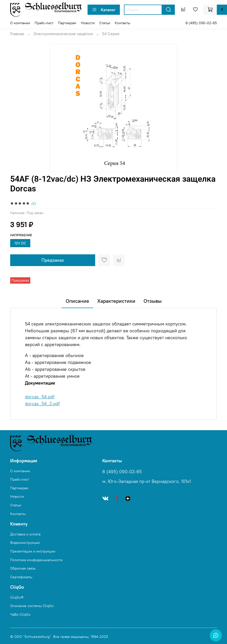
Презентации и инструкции (33, 551)
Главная (17, 34)
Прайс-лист (44, 23)
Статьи (105, 23)
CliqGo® (17, 597)
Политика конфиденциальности (36, 560)
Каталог (104, 10)
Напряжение (21, 235)
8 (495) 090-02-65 (201, 23)
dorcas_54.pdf (40, 397)
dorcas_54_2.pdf (42, 404)
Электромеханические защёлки (63, 34)
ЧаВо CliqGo (20, 614)
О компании (20, 23)
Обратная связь (23, 568)
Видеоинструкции (25, 543)
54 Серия (111, 34)
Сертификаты (21, 577)
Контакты (123, 23)
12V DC (20, 243)
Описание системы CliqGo (32, 606)
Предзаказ (53, 260)
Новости (88, 23)
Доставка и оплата (25, 534)
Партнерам (67, 23)
